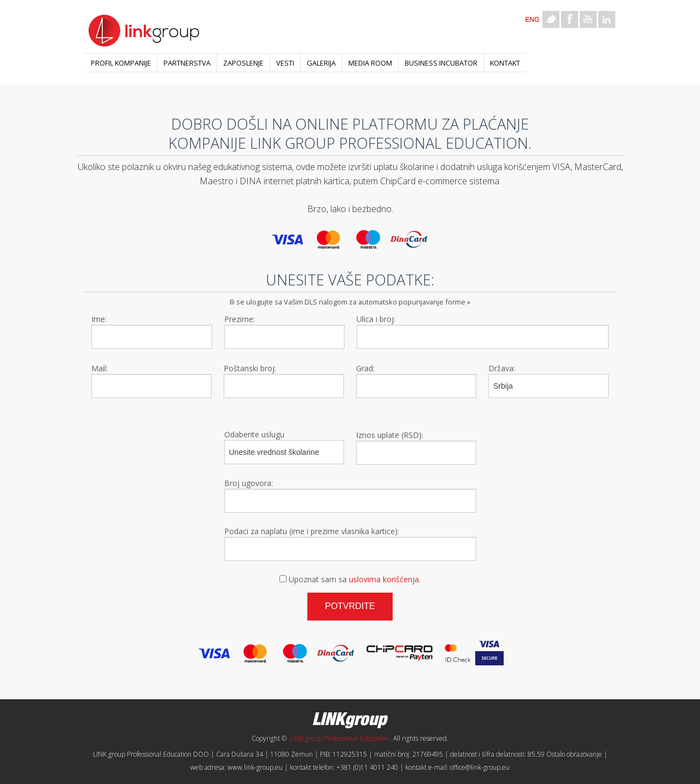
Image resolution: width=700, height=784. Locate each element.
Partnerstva (187, 63)
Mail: (100, 368)
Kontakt (505, 63)
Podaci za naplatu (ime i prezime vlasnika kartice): (312, 531)
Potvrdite (350, 606)
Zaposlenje (243, 63)
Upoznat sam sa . (355, 579)
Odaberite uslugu (254, 434)
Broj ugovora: (249, 483)
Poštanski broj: (250, 368)
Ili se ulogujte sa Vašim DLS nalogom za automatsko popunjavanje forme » (350, 302)
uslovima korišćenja (384, 579)
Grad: (365, 368)
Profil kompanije (121, 63)
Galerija (321, 63)
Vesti (285, 63)
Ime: (99, 319)
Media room (370, 63)
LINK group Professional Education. (340, 738)
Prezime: (240, 319)
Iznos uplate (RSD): (390, 435)
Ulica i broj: (376, 319)
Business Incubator (441, 63)
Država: (502, 368)
